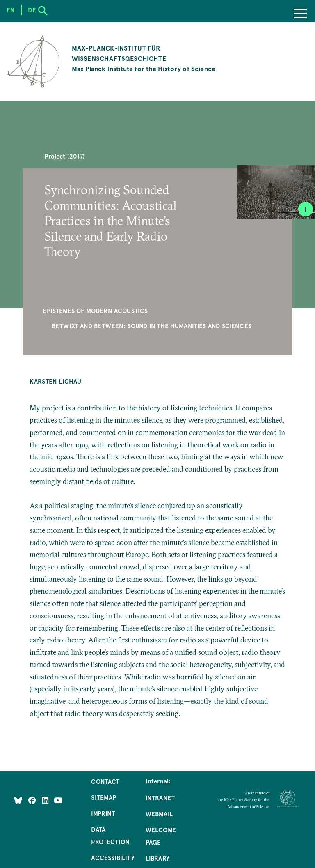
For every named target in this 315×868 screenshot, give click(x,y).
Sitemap (104, 797)
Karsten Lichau (56, 381)
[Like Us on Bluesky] (18, 800)
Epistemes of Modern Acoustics (95, 311)
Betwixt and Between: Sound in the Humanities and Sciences (152, 326)
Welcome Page (161, 836)
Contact (105, 781)
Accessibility (113, 858)
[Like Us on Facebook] (33, 800)
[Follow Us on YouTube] (58, 800)
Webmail (159, 814)
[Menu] (300, 14)
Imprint (103, 813)
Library (157, 858)
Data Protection (110, 836)
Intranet (160, 798)
